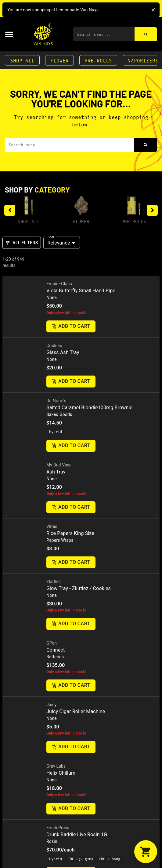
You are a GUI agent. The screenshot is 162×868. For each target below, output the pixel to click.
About (13, 497)
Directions (20, 527)
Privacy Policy (22, 600)
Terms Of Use (59, 600)
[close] (153, 10)
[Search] (146, 34)
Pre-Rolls (98, 60)
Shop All (22, 60)
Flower (59, 60)
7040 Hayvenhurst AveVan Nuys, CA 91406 (35, 568)
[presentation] (44, 285)
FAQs (11, 507)
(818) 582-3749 (26, 548)
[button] (9, 34)
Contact (16, 517)
